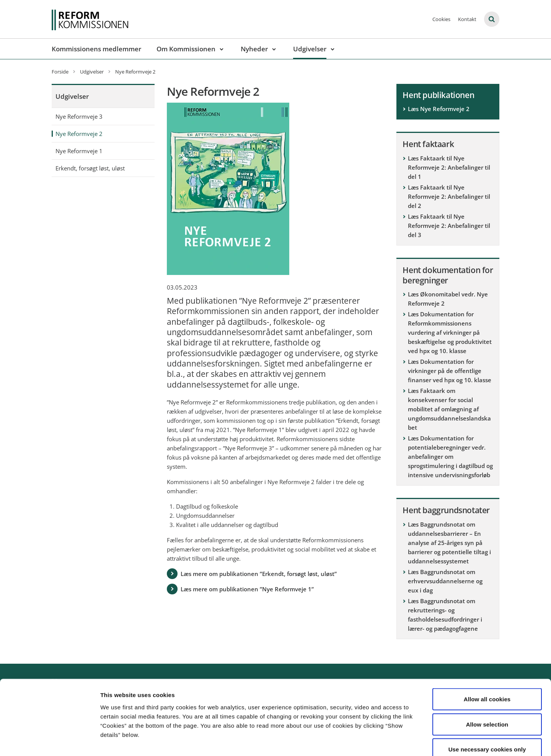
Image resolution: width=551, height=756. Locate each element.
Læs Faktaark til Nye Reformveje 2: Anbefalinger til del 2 (449, 196)
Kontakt (467, 19)
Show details (402, 741)
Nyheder (254, 49)
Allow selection (487, 681)
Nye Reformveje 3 (79, 116)
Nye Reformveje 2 (79, 134)
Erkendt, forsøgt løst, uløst (90, 168)
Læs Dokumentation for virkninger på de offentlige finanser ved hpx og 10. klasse (450, 371)
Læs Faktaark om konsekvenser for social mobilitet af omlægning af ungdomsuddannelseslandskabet (449, 409)
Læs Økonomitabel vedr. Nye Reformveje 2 (448, 299)
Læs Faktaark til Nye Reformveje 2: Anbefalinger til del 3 (449, 226)
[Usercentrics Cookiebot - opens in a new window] (50, 741)
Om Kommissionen (186, 49)
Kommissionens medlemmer (96, 49)
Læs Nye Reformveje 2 (439, 109)
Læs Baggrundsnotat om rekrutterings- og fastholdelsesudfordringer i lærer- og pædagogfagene (445, 615)
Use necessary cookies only (487, 706)
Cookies (441, 19)
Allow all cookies (487, 655)
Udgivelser (310, 49)
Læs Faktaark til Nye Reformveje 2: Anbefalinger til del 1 (449, 167)
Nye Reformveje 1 (79, 151)
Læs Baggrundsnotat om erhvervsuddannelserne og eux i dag (445, 581)
